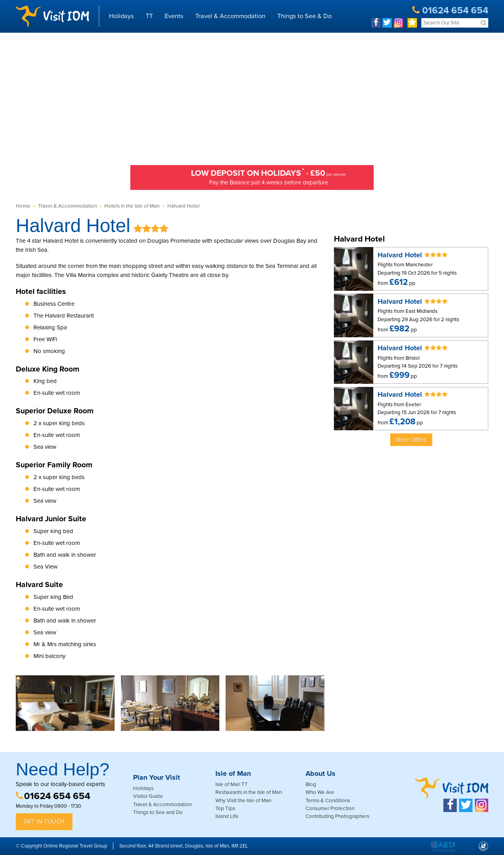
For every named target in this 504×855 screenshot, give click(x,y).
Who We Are (320, 792)
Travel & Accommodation (230, 16)
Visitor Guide (148, 796)
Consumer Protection (330, 809)
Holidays (121, 16)
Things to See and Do (158, 812)
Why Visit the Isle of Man (243, 801)
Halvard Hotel (183, 206)
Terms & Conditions (328, 801)
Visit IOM (52, 16)
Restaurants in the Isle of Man (249, 792)
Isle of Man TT (232, 784)
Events (174, 16)
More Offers (411, 440)
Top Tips (225, 809)
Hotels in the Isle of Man (132, 206)
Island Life (227, 816)
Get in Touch (44, 822)
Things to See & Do (304, 16)
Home (23, 206)
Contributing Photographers (337, 816)
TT (149, 16)
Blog (311, 784)
